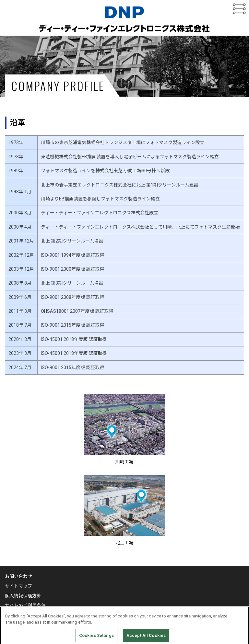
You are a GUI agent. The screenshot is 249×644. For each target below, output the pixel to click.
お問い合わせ (18, 576)
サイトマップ (18, 586)
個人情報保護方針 (23, 596)
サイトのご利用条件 (25, 605)
